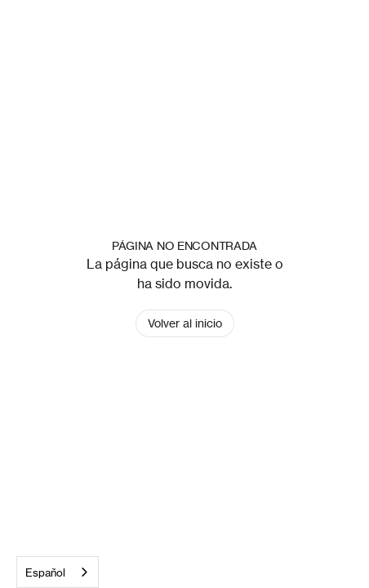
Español (45, 572)
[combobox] (58, 572)
